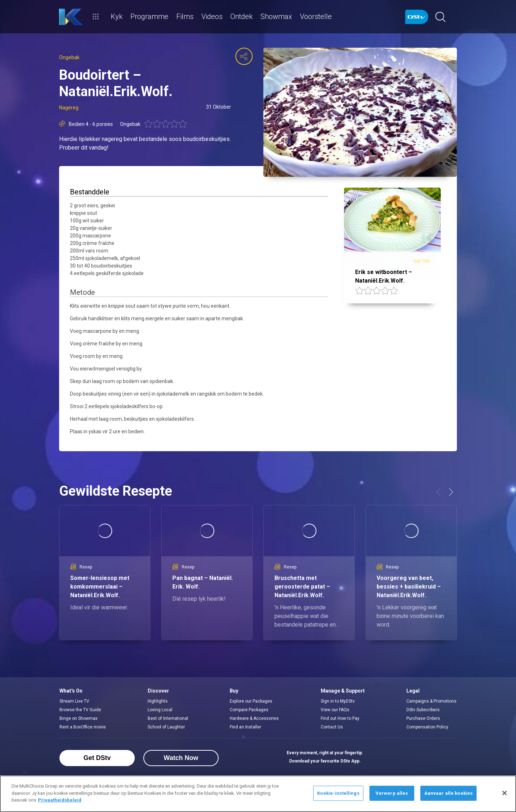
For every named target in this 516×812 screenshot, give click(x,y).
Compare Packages (249, 710)
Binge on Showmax (78, 718)
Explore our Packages (251, 701)
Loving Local (160, 710)
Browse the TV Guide (80, 710)
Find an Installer (245, 727)
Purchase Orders (423, 718)
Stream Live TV (74, 701)
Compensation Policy (427, 727)
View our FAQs (335, 710)
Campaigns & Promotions (431, 701)
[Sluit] (505, 793)
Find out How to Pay (340, 718)
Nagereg (69, 108)
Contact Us (332, 727)
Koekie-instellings (338, 793)
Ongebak (69, 57)
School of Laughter (166, 727)
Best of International (168, 718)
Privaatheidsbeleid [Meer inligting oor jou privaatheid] (60, 800)
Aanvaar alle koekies (449, 793)
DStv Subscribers (423, 710)
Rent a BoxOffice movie (83, 727)
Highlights (158, 701)
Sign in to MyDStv (338, 701)
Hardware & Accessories (254, 718)
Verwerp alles (392, 793)
